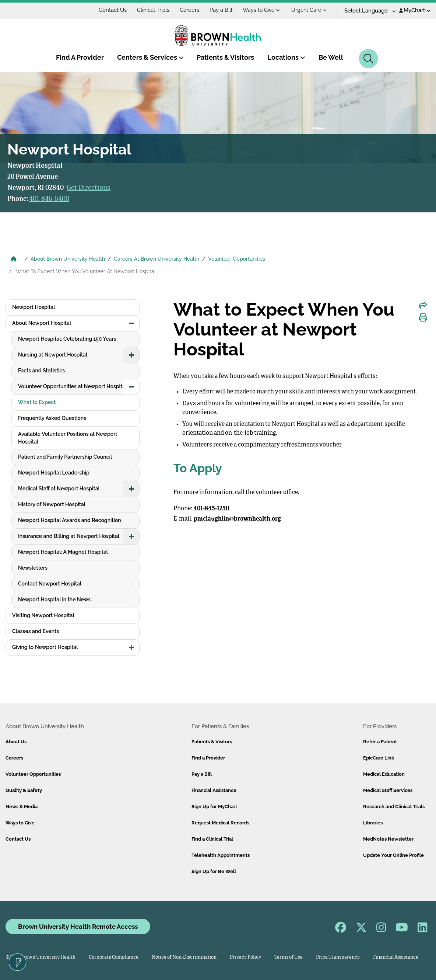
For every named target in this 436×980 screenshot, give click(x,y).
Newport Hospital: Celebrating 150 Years (67, 339)
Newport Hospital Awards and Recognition (70, 520)
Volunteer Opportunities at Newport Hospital (72, 386)
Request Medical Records (220, 823)
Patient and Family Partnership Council (65, 457)
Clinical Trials (153, 10)
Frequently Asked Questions (52, 418)
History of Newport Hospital (52, 504)
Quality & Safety (24, 790)
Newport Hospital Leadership (54, 473)
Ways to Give (261, 10)
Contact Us (113, 10)
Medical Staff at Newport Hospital (59, 489)
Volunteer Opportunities (237, 259)
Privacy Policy (245, 957)
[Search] (368, 59)
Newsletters (33, 568)
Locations (286, 57)
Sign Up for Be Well (214, 871)
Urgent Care (309, 10)
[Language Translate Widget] (367, 11)
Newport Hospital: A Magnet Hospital (63, 552)
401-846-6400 (49, 199)
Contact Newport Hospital (50, 584)
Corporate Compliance (114, 957)
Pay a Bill (221, 10)
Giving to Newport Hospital (45, 647)
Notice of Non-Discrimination (184, 957)
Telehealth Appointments (221, 855)
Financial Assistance (214, 790)
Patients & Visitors (225, 57)
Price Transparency (338, 957)
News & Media (22, 807)
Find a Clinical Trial (212, 839)
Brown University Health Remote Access (78, 927)
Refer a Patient (380, 742)
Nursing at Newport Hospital (53, 355)
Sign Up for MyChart (214, 807)
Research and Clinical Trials (394, 807)
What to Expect (37, 402)
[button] (131, 323)
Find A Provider (80, 57)
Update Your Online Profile (393, 855)
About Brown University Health (68, 259)
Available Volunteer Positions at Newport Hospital (68, 438)
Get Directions (89, 188)
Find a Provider (208, 758)
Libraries (373, 823)
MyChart (415, 10)
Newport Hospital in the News (54, 600)
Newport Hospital (34, 307)
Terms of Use (289, 957)
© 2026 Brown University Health (41, 957)
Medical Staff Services (388, 790)
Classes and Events (36, 631)
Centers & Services (150, 57)
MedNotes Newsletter (388, 839)
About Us (16, 742)
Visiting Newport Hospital (43, 615)
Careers (189, 10)
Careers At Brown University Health (157, 259)
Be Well (331, 57)
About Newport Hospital (42, 323)
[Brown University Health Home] (14, 260)
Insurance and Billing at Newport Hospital (69, 536)
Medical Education (384, 774)
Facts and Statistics (41, 371)
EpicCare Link (379, 758)
